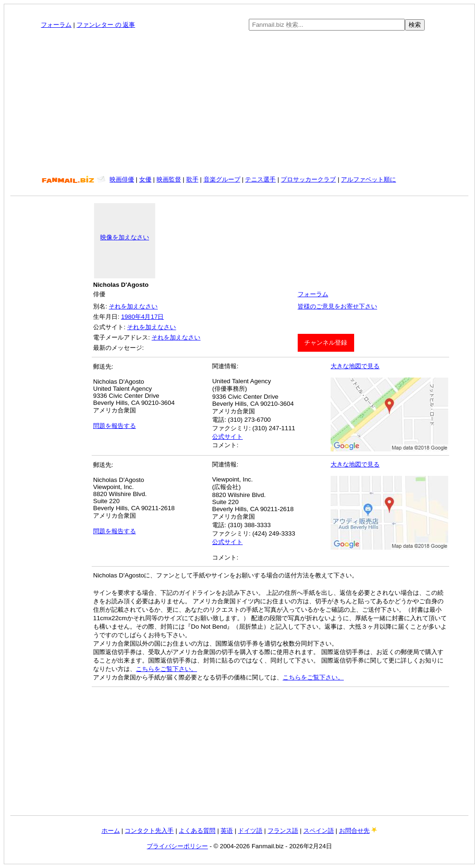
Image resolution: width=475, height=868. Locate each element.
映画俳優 (122, 179)
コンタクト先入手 (149, 831)
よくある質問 (197, 831)
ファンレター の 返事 (106, 25)
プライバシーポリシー (177, 846)
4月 (146, 317)
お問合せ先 (354, 831)
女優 (145, 179)
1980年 (131, 317)
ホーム (111, 831)
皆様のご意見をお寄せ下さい (337, 306)
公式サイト (227, 437)
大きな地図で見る (355, 366)
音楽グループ (222, 179)
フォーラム (56, 25)
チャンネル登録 (326, 343)
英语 (227, 831)
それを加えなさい (133, 306)
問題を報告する (115, 426)
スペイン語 (319, 831)
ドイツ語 (250, 831)
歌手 (192, 179)
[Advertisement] (240, 103)
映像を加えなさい (125, 237)
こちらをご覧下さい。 (166, 669)
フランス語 (283, 831)
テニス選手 (260, 179)
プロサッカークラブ (308, 179)
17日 (157, 317)
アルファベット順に (368, 179)
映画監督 (169, 179)
